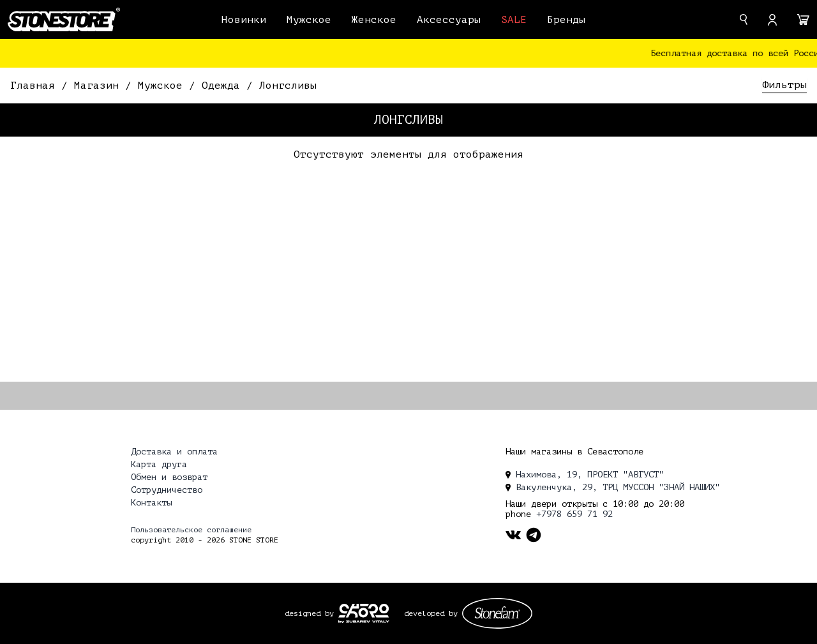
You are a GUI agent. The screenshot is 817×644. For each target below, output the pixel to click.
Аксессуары (449, 20)
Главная (36, 86)
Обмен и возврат (169, 477)
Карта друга (159, 464)
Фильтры (784, 85)
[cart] (803, 20)
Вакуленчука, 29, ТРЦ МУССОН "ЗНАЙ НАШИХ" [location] (613, 487)
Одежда (224, 86)
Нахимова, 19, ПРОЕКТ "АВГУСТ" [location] (585, 475)
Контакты (151, 503)
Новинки (244, 20)
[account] (772, 20)
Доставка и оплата (174, 452)
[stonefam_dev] (497, 613)
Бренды (566, 20)
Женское (374, 20)
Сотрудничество (167, 490)
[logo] (64, 19)
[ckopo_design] (364, 613)
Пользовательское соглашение (191, 530)
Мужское (309, 20)
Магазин (100, 86)
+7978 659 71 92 (574, 514)
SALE (514, 20)
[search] (744, 19)
